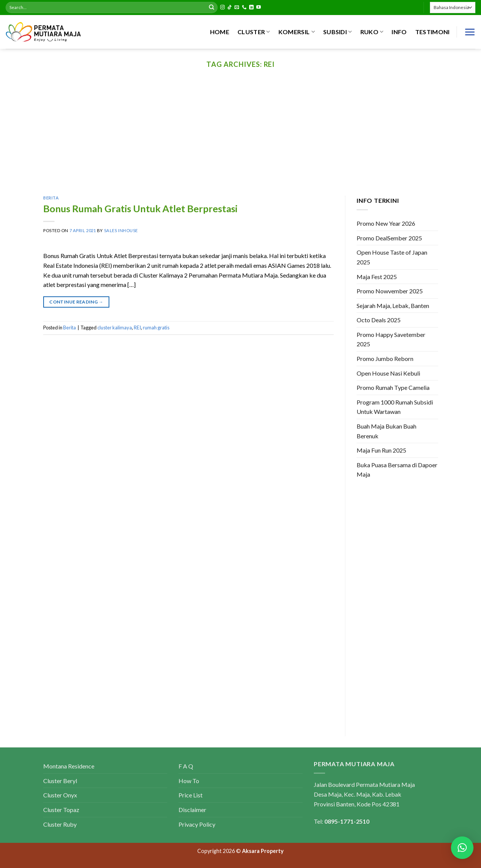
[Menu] (470, 32)
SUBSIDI (338, 32)
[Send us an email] (237, 8)
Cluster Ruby (60, 824)
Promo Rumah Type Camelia (393, 388)
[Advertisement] (240, 139)
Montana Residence (69, 766)
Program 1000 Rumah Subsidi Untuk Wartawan (395, 407)
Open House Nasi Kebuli (388, 373)
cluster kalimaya (115, 328)
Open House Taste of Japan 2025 (392, 257)
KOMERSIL (297, 32)
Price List (191, 795)
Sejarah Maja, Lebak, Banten (393, 306)
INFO (399, 32)
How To (189, 781)
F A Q (186, 766)
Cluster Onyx (60, 795)
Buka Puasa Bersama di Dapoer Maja (397, 470)
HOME (220, 32)
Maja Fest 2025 (377, 277)
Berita (51, 198)
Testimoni (433, 32)
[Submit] (212, 8)
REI (137, 328)
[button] (462, 848)
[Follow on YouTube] (259, 8)
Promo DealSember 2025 (389, 238)
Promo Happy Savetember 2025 (391, 339)
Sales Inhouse (121, 230)
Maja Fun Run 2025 (381, 451)
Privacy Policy (197, 824)
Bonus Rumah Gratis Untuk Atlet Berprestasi (140, 208)
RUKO (372, 32)
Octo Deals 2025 (379, 320)
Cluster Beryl (60, 781)
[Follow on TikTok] (230, 8)
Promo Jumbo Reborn (385, 359)
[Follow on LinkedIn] (251, 8)
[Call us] (244, 8)
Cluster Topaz (61, 810)
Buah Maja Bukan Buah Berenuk (386, 431)
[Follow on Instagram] (222, 8)
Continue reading (76, 302)
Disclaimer (192, 810)
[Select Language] (453, 7)
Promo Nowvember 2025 (390, 291)
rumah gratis (156, 328)
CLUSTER (254, 32)
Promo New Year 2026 (386, 223)
